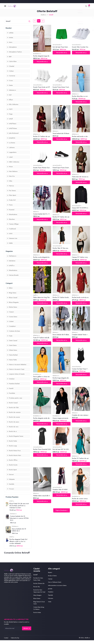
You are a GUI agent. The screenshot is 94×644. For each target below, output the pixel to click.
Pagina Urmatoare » (62, 511)
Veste (50, 605)
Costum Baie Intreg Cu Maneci (39, 612)
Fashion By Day (15, 642)
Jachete (50, 592)
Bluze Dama (37, 602)
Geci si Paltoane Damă (55, 586)
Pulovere (51, 602)
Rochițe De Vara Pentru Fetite (38, 583)
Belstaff (35, 579)
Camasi (50, 583)
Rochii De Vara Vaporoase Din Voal (39, 595)
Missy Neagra (37, 599)
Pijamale (50, 599)
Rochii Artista (37, 616)
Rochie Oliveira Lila (39, 587)
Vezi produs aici (42, 62)
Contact (6, 642)
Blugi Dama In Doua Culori (39, 607)
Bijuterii (50, 576)
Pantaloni (51, 596)
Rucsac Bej (37, 590)
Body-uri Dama (52, 579)
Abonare (27, 632)
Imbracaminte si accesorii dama (57, 589)
